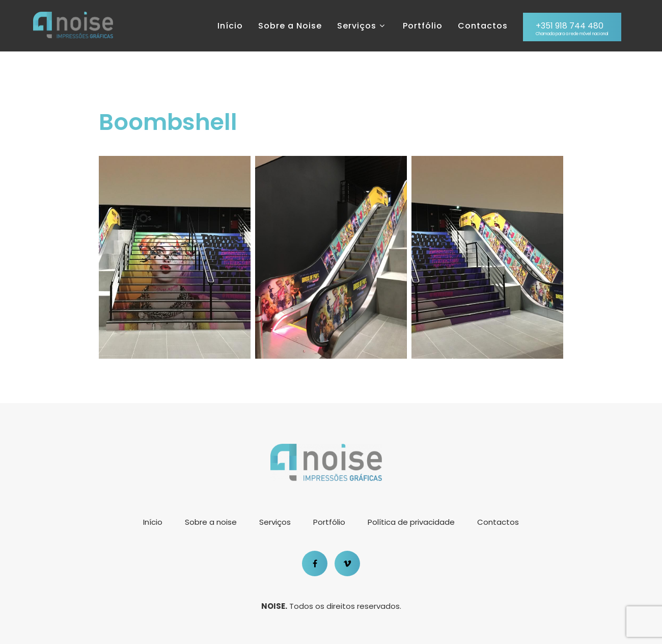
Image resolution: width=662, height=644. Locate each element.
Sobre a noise (211, 522)
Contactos (483, 26)
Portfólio (423, 26)
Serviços (362, 26)
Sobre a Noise (290, 26)
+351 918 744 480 (572, 29)
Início (230, 26)
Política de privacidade (411, 522)
